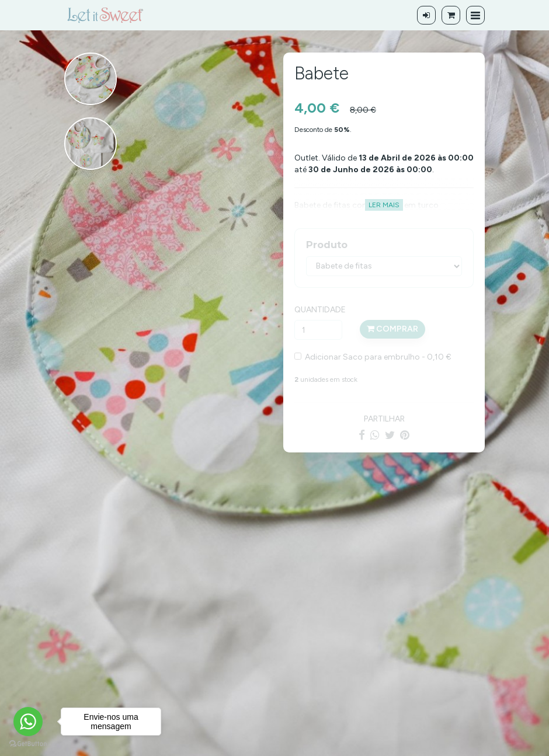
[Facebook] (362, 435)
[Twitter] (390, 435)
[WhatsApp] (375, 435)
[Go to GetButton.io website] (28, 744)
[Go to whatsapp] (28, 722)
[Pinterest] (405, 435)
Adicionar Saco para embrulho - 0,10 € (376, 357)
